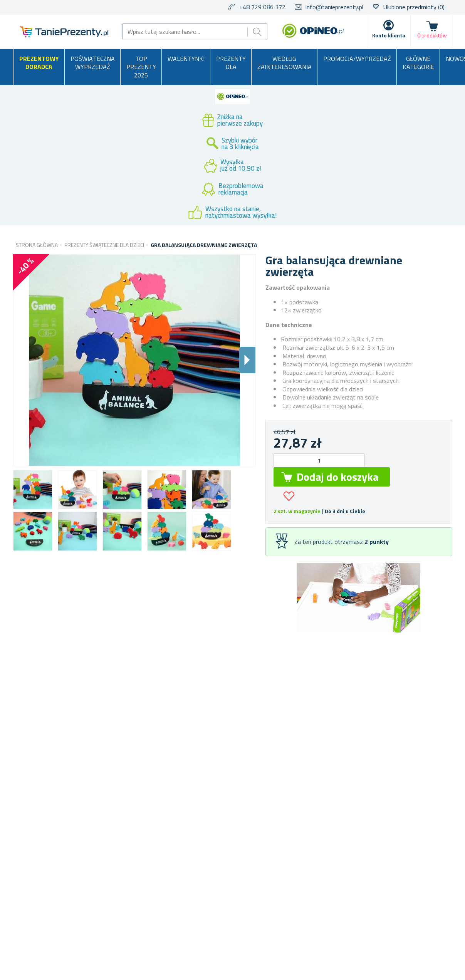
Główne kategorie (418, 63)
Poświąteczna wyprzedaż (93, 63)
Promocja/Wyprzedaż (357, 59)
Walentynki (186, 59)
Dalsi (247, 360)
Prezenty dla (231, 63)
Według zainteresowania (285, 63)
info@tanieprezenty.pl (334, 7)
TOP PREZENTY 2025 (141, 67)
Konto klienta (389, 35)
